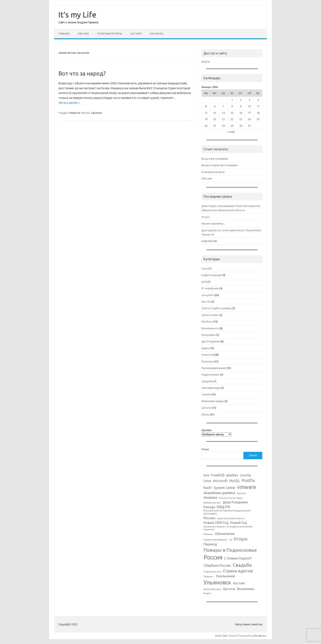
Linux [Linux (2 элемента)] (207, 481)
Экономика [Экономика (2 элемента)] (246, 589)
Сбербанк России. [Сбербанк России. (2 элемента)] (217, 565)
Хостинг (136, 34)
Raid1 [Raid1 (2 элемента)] (208, 488)
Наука (205, 348)
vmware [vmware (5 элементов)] (247, 487)
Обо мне (83, 34)
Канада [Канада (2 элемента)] (209, 507)
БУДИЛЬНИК (209, 241)
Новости (75, 113)
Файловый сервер (213, 401)
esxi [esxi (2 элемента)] (206, 475)
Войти (206, 62)
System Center (210, 315)
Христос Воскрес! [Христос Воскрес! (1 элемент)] (212, 589)
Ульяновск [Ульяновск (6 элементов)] (217, 582)
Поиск (205, 449)
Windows (207, 321)
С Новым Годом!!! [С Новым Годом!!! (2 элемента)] (238, 558)
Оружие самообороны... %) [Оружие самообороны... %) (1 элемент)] (218, 540)
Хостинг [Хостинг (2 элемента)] (239, 583)
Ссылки (206, 394)
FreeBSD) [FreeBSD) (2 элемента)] (218, 475)
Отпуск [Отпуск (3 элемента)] (241, 539)
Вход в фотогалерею (215, 159)
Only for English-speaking (216, 308)
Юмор (205, 414)
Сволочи (96, 113)
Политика (207, 361)
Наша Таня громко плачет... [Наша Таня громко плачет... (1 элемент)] (232, 518)
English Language (211, 275)
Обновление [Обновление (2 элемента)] (225, 534)
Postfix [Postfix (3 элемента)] (248, 480)
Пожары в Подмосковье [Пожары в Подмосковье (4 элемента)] (230, 550)
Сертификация (211, 388)
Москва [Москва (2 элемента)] (209, 518)
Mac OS (206, 302)
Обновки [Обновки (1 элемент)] (208, 534)
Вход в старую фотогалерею (220, 165)
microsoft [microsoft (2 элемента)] (220, 481)
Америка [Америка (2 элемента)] (210, 497)
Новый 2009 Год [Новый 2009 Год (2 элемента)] (216, 523)
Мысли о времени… (213, 223)
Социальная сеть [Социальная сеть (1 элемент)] (212, 572)
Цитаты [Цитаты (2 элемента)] (229, 589)
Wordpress (260, 636)
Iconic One (221, 636)
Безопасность (210, 328)
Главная (64, 34)
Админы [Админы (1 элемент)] (241, 493)
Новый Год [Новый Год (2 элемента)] (238, 523)
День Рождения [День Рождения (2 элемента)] (235, 502)
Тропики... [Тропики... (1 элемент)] (209, 576)
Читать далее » (69, 103)
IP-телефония (210, 288)
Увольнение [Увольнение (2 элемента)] (225, 576)
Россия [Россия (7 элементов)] (213, 557)
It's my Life (77, 15)
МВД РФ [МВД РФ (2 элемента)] (223, 507)
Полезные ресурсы (110, 34)
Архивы (207, 430)
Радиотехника (210, 374)
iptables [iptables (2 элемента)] (232, 475)
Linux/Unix (208, 295)
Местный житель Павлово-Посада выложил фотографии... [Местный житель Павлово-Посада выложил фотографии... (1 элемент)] (227, 512)
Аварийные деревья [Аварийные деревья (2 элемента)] (219, 493)
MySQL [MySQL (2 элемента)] (235, 481)
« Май (231, 132)
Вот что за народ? (82, 73)
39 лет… (206, 217)
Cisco (205, 268)
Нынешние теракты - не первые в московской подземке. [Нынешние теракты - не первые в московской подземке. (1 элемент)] (228, 528)
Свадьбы (207, 381)
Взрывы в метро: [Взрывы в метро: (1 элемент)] (212, 503)
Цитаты (206, 408)
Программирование (214, 368)
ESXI (204, 282)
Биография (208, 335)
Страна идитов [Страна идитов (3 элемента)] (238, 571)
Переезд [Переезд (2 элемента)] (210, 544)
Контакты (157, 34)
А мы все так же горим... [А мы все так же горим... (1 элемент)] (232, 498)
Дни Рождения (211, 341)
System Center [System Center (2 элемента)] (225, 488)
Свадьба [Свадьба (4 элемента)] (242, 565)
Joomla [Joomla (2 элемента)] (245, 475)
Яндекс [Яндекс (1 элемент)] (207, 593)
